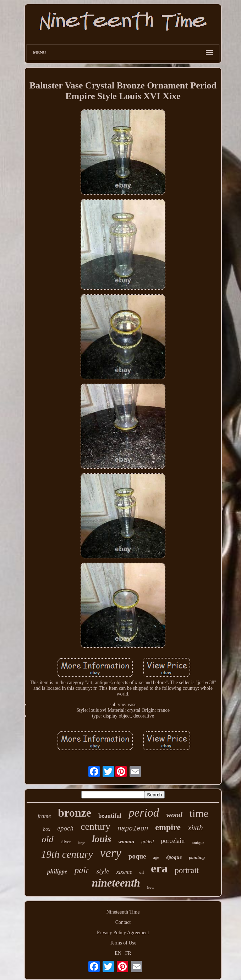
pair (82, 870)
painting (197, 857)
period (144, 813)
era (159, 868)
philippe (57, 871)
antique (198, 843)
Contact (123, 922)
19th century (67, 854)
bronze (75, 813)
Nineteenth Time (123, 912)
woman (126, 841)
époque (174, 857)
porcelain (173, 841)
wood (174, 815)
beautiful (110, 816)
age (156, 857)
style (103, 871)
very (111, 853)
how (151, 887)
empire (168, 827)
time (199, 813)
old (47, 839)
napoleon (133, 829)
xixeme (124, 872)
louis (102, 839)
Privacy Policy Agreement (123, 933)
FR (128, 953)
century (95, 826)
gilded (147, 842)
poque (137, 856)
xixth (195, 827)
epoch (65, 828)
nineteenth (116, 883)
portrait (187, 870)
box (46, 829)
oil (141, 872)
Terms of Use (123, 943)
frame (44, 816)
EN (118, 953)
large (81, 843)
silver (66, 842)
